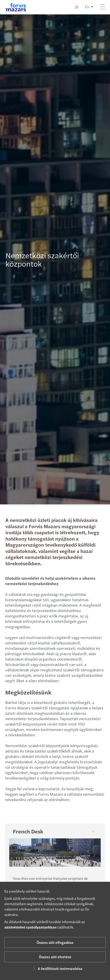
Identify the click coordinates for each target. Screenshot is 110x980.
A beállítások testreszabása (57, 968)
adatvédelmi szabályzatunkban (30, 927)
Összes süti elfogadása (55, 942)
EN (87, 7)
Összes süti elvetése (55, 957)
